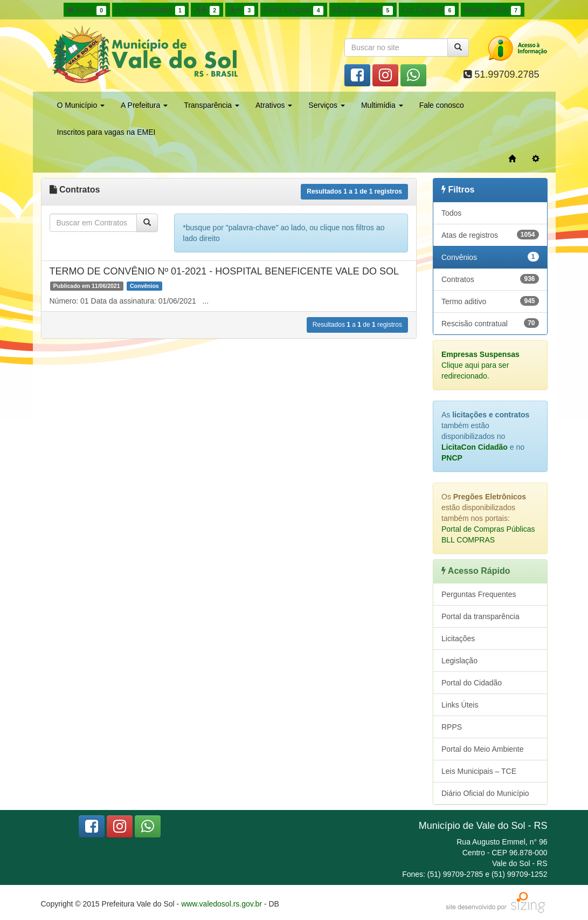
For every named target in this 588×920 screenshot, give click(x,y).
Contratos (490, 279)
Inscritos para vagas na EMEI (106, 132)
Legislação (459, 661)
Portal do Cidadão (472, 683)
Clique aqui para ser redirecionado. (480, 365)
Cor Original (428, 10)
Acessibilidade (150, 10)
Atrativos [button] (274, 105)
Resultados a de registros (354, 191)
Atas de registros (490, 235)
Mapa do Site (493, 10)
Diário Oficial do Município (485, 793)
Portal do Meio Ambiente (483, 749)
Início (87, 10)
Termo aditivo (490, 301)
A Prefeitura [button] (144, 105)
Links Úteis (460, 705)
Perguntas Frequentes (479, 594)
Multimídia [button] (382, 105)
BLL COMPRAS (468, 540)
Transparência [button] (212, 105)
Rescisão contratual (490, 323)
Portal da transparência (480, 616)
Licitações (458, 638)
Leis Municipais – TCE (479, 771)
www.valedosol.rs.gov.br (222, 904)
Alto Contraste (363, 10)
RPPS (452, 727)
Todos (451, 213)
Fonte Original (293, 10)
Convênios (490, 257)
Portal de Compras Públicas (488, 529)
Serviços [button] (327, 105)
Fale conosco (442, 105)
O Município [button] (81, 105)
